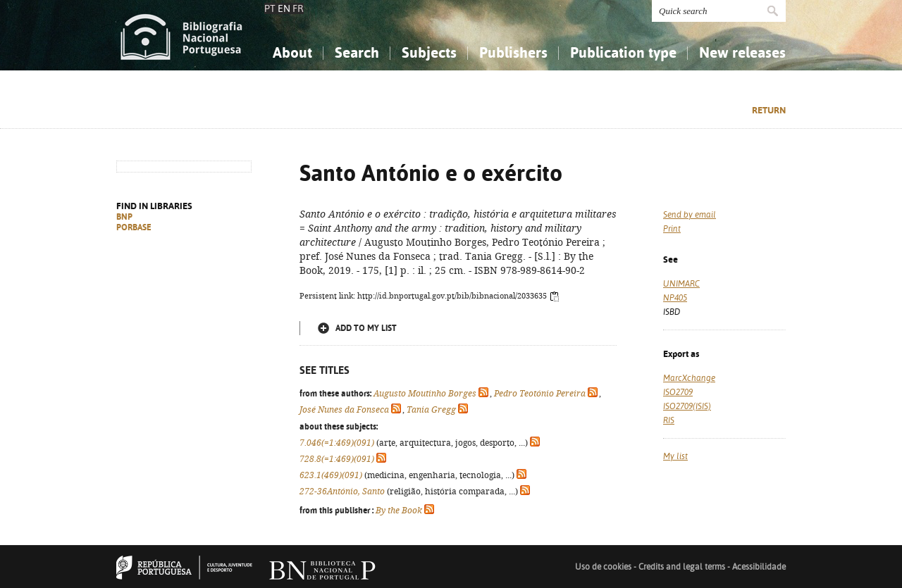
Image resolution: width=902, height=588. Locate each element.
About (292, 52)
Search (357, 52)
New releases (742, 52)
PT (270, 8)
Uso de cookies (603, 567)
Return (769, 110)
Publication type (623, 52)
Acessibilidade (759, 567)
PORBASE (134, 227)
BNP (124, 217)
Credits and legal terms (682, 567)
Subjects (429, 52)
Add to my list (366, 328)
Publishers (513, 52)
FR (298, 8)
